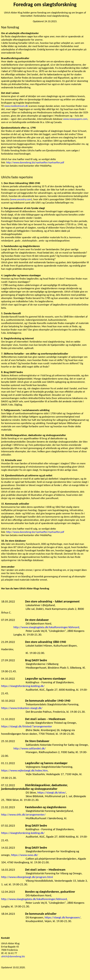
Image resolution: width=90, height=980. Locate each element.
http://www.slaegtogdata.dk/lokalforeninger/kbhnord (46, 627)
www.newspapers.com (75, 119)
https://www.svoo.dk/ (25, 855)
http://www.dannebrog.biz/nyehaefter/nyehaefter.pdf (35, 162)
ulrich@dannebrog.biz (13, 956)
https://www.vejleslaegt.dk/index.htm (24, 770)
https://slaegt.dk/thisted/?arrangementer (27, 726)
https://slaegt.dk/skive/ (52, 793)
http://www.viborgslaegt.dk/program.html (27, 877)
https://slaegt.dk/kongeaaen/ (63, 917)
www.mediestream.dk (16, 106)
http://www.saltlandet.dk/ (30, 748)
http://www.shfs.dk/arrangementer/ (23, 815)
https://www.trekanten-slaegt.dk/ (22, 708)
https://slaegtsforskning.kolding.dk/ (23, 686)
